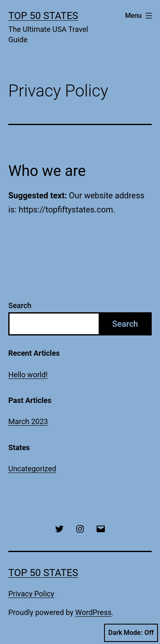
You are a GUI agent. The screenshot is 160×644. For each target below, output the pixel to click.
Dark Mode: (131, 633)
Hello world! (28, 375)
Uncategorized (32, 469)
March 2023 (28, 421)
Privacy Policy (31, 594)
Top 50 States (43, 16)
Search (20, 305)
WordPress (93, 612)
